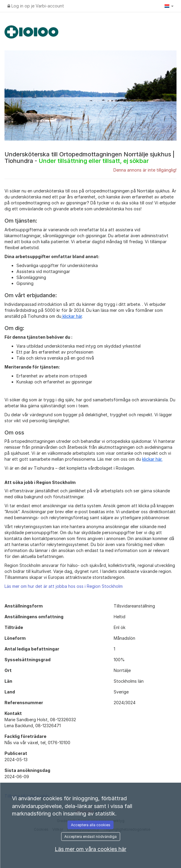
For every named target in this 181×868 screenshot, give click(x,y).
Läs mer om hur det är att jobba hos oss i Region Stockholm (64, 586)
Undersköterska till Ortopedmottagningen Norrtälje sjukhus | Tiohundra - (90, 158)
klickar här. (152, 459)
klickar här (72, 316)
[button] (169, 6)
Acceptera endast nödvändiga (90, 837)
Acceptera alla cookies (91, 825)
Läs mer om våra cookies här (90, 849)
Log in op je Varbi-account (36, 6)
